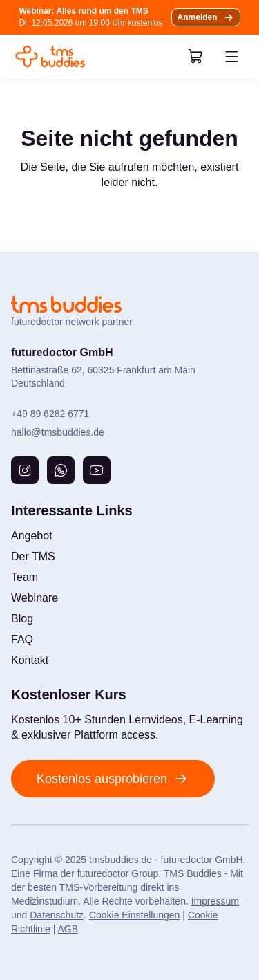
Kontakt (30, 660)
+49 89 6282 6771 (50, 414)
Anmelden (198, 17)
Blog (22, 619)
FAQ (22, 639)
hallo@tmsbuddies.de (58, 432)
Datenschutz (57, 915)
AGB (68, 929)
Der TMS (33, 556)
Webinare (35, 598)
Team (25, 577)
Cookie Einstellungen (135, 915)
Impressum (215, 901)
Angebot (32, 536)
